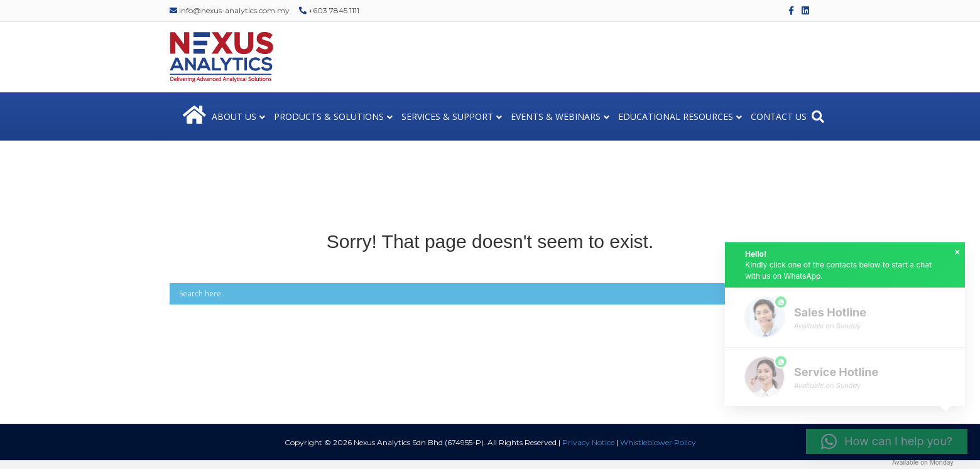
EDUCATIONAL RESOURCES (676, 116)
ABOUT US (234, 116)
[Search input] (472, 294)
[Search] (818, 117)
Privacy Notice (588, 442)
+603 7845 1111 (329, 10)
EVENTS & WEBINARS (556, 116)
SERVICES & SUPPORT (447, 116)
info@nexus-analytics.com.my (230, 10)
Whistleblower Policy (658, 442)
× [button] (957, 252)
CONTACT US (779, 116)
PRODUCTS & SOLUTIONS (329, 116)
